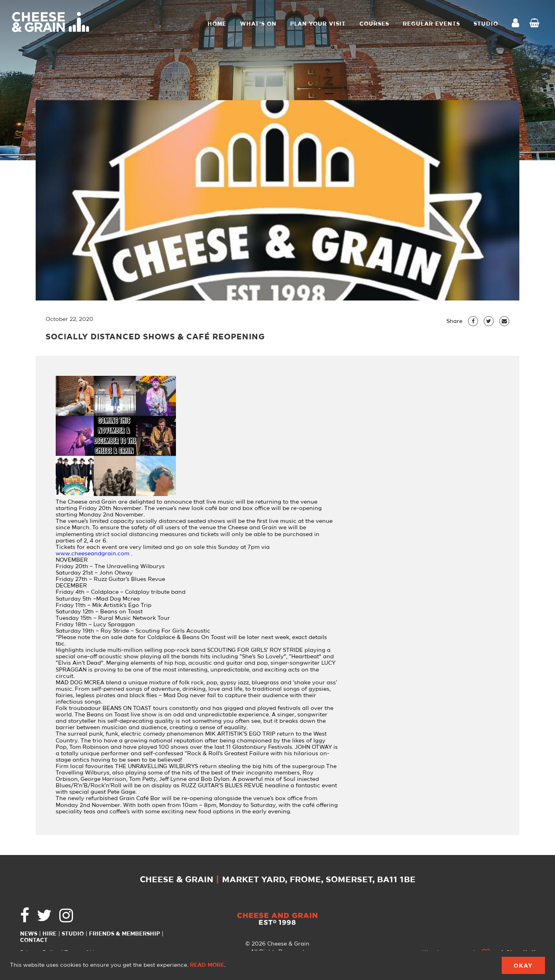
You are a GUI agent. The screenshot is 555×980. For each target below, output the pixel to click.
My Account (518, 24)
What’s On (258, 24)
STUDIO (486, 24)
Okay (523, 966)
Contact (34, 940)
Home (217, 24)
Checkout (536, 24)
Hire (49, 934)
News (29, 934)
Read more (207, 965)
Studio (73, 934)
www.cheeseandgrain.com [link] (93, 554)
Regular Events (431, 24)
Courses (374, 24)
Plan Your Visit (318, 24)
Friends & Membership (124, 934)
